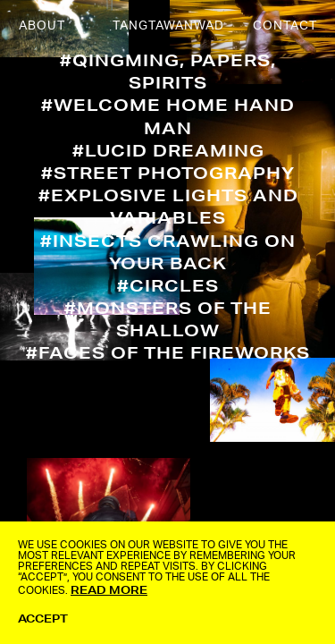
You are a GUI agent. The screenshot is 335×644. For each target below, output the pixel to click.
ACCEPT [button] (43, 619)
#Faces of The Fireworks (168, 352)
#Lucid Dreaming (168, 150)
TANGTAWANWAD (168, 26)
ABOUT (42, 26)
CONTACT (285, 26)
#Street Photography (168, 173)
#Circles (168, 285)
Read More (109, 590)
